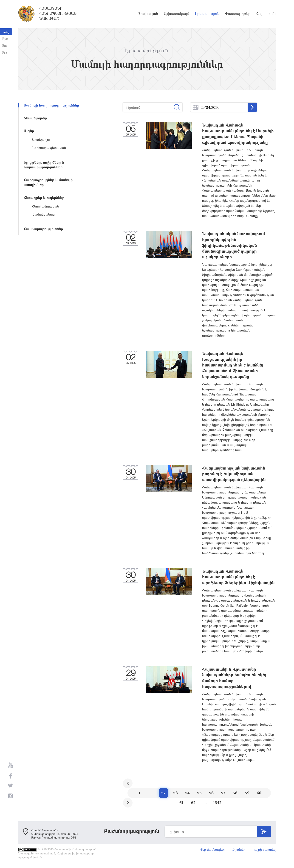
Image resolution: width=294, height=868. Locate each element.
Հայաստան (266, 14)
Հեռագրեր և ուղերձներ (44, 198)
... (196, 107)
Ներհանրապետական (49, 148)
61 (181, 803)
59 (247, 793)
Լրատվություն (207, 14)
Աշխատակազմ (177, 14)
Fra (5, 52)
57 (223, 793)
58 (235, 793)
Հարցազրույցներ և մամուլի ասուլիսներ (48, 182)
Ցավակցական (43, 214)
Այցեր (29, 131)
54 (187, 793)
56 (211, 793)
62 (193, 803)
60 (259, 793)
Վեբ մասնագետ (212, 849)
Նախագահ (148, 14)
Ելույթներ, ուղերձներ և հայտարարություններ (44, 164)
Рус (5, 39)
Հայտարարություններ (43, 229)
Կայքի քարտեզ (264, 849)
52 (163, 793)
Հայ (6, 32)
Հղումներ (239, 849)
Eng (5, 45)
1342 (217, 803)
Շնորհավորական (46, 206)
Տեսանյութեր (35, 118)
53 (175, 793)
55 (199, 793)
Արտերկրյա (41, 140)
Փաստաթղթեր (238, 14)
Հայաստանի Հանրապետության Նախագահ (58, 14)
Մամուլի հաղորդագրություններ (51, 105)
